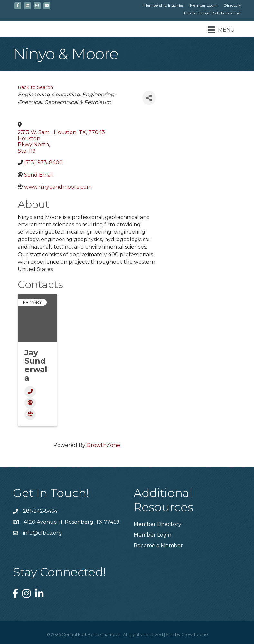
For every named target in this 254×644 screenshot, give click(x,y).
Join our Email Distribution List (212, 13)
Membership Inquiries (164, 5)
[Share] (149, 98)
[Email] (30, 403)
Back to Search (35, 87)
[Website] (30, 414)
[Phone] (30, 392)
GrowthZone (103, 445)
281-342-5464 (40, 511)
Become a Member (158, 545)
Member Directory (157, 524)
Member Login (204, 5)
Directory (232, 5)
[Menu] (221, 30)
